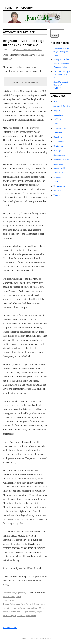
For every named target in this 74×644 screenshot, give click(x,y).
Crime (56, 124)
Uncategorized (60, 186)
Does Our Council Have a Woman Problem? (61, 85)
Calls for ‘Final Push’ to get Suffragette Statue (62, 52)
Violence (57, 191)
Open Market (29, 612)
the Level (21, 615)
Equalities (21, 593)
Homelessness (59, 155)
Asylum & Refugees (62, 106)
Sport (56, 182)
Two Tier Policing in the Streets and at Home (62, 74)
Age (13, 593)
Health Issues (9, 596)
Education (58, 133)
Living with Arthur (62, 59)
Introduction (25, 8)
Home (8, 8)
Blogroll (57, 110)
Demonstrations (60, 128)
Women (13, 600)
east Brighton (19, 608)
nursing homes (16, 612)
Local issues (59, 164)
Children (57, 119)
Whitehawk (31, 615)
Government (59, 142)
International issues (61, 159)
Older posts (10, 627)
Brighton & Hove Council (21, 604)
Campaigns (58, 115)
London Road (32, 608)
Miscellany (58, 173)
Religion (57, 177)
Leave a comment (33, 50)
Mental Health (59, 168)
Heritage (57, 151)
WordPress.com (45, 639)
